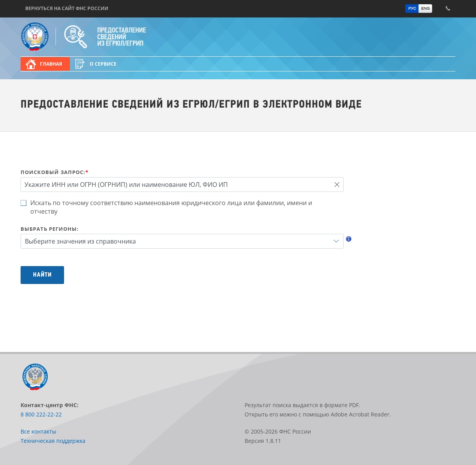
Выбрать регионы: (50, 229)
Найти (42, 275)
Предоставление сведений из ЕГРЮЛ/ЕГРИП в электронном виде (108, 37)
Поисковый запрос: (55, 172)
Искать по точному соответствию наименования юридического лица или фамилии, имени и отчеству (171, 207)
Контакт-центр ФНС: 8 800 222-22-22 (448, 9)
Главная (51, 64)
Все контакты (38, 431)
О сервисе (103, 64)
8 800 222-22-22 (41, 414)
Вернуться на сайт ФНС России (67, 8)
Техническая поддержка (53, 441)
